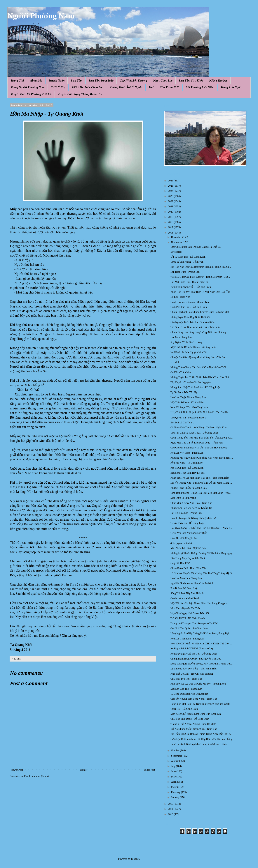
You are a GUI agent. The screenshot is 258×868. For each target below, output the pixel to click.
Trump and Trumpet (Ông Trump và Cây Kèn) (194, 624)
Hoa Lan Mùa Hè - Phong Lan (186, 578)
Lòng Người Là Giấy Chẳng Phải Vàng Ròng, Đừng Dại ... (201, 633)
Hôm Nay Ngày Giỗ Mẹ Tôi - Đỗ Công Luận (194, 654)
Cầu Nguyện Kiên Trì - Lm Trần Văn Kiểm (193, 322)
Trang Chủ (17, 81)
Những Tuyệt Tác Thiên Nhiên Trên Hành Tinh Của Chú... (201, 377)
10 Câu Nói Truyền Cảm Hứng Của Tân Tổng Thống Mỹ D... (202, 573)
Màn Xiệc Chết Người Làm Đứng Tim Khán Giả (196, 714)
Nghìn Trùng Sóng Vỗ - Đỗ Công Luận (191, 287)
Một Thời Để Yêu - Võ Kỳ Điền (187, 403)
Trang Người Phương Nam (28, 87)
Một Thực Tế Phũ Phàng (183, 498)
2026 (171, 181)
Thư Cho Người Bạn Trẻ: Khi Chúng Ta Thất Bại (196, 247)
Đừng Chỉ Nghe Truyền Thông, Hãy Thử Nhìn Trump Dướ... (202, 664)
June (174, 771)
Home (83, 770)
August (175, 761)
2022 (171, 201)
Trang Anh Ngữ (230, 87)
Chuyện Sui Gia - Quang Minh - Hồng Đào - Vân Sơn (198, 357)
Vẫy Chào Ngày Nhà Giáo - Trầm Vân (190, 613)
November (177, 242)
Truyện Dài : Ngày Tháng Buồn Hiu (80, 94)
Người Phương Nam (41, 16)
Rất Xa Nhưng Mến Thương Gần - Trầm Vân (194, 729)
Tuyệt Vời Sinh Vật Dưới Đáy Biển (189, 533)
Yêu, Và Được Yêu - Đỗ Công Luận (189, 408)
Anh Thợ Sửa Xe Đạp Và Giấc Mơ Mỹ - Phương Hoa (198, 684)
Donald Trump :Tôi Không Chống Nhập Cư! (193, 518)
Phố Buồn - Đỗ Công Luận (184, 588)
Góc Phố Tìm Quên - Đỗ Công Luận (189, 629)
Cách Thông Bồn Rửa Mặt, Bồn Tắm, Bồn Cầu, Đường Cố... (202, 438)
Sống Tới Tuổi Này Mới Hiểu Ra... (188, 593)
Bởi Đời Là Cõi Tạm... (182, 423)
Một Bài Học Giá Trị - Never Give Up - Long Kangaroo (199, 603)
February (176, 792)
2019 (171, 217)
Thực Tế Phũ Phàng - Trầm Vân (187, 262)
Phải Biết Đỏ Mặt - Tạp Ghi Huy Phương (192, 674)
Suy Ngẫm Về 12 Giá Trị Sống (186, 342)
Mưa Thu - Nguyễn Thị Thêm (186, 608)
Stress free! (176, 252)
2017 (171, 227)
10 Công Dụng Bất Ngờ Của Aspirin (189, 694)
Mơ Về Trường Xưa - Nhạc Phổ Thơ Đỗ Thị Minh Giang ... (201, 483)
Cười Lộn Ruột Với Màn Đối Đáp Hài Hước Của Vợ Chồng (201, 739)
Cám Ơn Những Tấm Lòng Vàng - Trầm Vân (194, 699)
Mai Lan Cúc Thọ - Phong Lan (186, 689)
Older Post (150, 770)
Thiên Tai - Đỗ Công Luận (184, 709)
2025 (171, 186)
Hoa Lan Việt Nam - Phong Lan (187, 453)
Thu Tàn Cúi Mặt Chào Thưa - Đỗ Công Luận (194, 433)
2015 (171, 804)
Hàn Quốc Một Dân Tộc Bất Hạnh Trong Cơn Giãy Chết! (200, 704)
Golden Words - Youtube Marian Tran (190, 302)
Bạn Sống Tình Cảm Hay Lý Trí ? (188, 473)
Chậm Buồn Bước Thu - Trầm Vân (188, 568)
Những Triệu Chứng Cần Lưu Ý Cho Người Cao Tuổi (198, 367)
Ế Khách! (175, 362)
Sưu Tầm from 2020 (101, 81)
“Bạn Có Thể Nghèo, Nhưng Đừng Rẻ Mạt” (193, 724)
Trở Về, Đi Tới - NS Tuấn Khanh (188, 618)
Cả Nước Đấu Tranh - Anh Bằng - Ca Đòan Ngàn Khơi (199, 428)
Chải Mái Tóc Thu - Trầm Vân (186, 679)
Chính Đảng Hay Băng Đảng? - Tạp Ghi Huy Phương (198, 332)
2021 (171, 207)
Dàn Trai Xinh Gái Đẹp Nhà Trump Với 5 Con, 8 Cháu (199, 744)
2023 (171, 196)
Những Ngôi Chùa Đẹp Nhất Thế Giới (190, 317)
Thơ (151, 87)
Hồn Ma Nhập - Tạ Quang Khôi (187, 463)
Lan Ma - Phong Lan (181, 337)
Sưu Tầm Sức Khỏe (191, 81)
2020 (171, 212)
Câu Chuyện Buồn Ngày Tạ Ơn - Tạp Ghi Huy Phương (199, 448)
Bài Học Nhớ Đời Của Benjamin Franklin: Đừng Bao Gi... (201, 267)
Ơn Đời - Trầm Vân (181, 372)
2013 (171, 814)
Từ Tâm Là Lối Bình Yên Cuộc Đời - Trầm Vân (195, 327)
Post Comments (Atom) (36, 776)
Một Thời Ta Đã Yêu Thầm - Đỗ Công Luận (193, 347)
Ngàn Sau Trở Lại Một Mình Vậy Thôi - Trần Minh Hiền (200, 478)
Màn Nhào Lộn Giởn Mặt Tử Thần (188, 548)
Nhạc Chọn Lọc (163, 81)
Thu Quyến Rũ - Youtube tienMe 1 (188, 418)
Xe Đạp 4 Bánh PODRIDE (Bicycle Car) (192, 649)
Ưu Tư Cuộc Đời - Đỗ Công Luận (188, 257)
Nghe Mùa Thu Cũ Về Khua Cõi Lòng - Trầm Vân (197, 443)
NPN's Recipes (218, 81)
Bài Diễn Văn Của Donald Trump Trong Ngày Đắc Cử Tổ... (201, 734)
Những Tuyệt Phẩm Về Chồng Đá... (189, 488)
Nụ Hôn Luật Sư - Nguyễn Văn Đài (189, 352)
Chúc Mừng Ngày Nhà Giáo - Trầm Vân (191, 503)
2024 (171, 191)
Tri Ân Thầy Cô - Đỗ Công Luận (187, 523)
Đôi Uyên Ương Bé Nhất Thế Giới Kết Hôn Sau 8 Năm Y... (201, 528)
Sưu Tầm (77, 81)
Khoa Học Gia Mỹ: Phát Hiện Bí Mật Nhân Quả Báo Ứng (200, 292)
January (175, 797)
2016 (171, 233)
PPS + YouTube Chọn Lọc (87, 87)
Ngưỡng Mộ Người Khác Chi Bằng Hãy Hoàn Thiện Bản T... (202, 458)
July (174, 766)
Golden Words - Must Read (185, 598)
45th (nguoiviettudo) (181, 543)
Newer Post (17, 770)
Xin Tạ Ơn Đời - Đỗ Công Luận (187, 468)
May (174, 777)
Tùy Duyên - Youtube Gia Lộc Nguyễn (191, 382)
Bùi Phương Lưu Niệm (200, 87)
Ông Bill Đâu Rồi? (180, 563)
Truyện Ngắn (57, 81)
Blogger (135, 859)
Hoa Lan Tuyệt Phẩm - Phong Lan (188, 397)
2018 (171, 222)
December (177, 237)
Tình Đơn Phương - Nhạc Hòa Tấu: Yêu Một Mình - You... (201, 493)
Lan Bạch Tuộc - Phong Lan (185, 272)
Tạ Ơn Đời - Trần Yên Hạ (184, 392)
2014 (171, 809)
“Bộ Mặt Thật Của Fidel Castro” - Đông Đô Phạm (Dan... (200, 277)
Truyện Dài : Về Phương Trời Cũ (31, 94)
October (176, 751)
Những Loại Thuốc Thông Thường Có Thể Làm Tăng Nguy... (202, 553)
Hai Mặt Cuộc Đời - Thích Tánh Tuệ (189, 282)
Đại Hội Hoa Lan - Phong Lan (186, 513)
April (174, 782)
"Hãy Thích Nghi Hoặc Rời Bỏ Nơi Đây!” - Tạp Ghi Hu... (200, 412)
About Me (36, 81)
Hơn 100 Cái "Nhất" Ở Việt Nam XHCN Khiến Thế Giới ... (201, 644)
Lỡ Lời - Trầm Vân (180, 297)
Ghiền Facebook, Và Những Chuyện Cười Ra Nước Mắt (200, 312)
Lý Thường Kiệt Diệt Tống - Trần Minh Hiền (194, 669)
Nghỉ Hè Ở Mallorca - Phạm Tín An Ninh (192, 583)
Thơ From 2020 (170, 87)
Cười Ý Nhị (58, 87)
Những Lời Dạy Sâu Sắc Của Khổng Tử (191, 508)
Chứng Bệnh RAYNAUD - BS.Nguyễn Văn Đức (196, 659)
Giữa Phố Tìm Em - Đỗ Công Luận (189, 307)
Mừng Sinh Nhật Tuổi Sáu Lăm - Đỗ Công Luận (195, 387)
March (175, 787)
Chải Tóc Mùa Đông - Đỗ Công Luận (190, 719)
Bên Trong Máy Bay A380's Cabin (188, 558)
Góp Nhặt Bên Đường (133, 81)
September (177, 756)
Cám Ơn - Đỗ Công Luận (184, 538)
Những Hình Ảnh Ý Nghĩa (126, 87)
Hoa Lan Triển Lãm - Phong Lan (187, 639)
